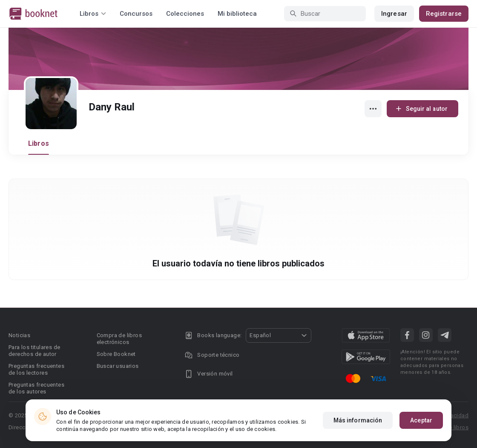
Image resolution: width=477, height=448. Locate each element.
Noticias (19, 335)
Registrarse (444, 14)
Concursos (136, 14)
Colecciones (185, 14)
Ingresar (394, 14)
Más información (358, 420)
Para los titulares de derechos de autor (34, 351)
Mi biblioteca (237, 14)
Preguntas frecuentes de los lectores (36, 369)
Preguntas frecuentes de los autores (36, 388)
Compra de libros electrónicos (119, 339)
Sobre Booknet (116, 354)
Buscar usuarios (118, 366)
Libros (39, 143)
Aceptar (421, 420)
